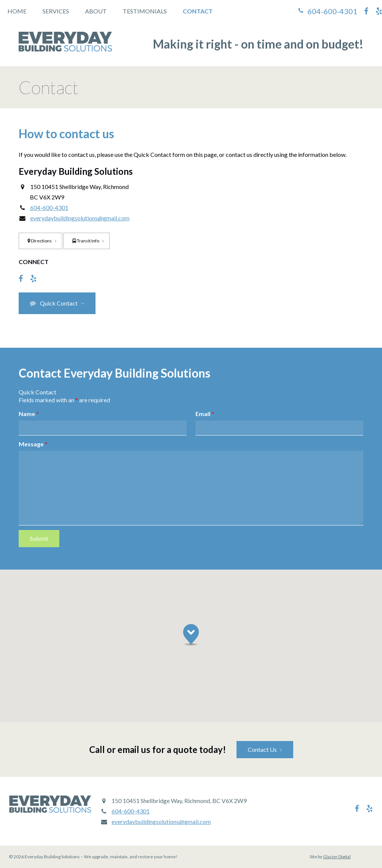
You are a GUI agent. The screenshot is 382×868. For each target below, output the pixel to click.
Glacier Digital (337, 857)
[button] (191, 635)
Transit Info (86, 241)
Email (205, 414)
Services (56, 11)
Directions (40, 241)
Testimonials (145, 11)
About (96, 11)
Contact (198, 11)
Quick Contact (54, 303)
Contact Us (262, 749)
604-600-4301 (332, 11)
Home (17, 11)
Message (33, 444)
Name (29, 414)
